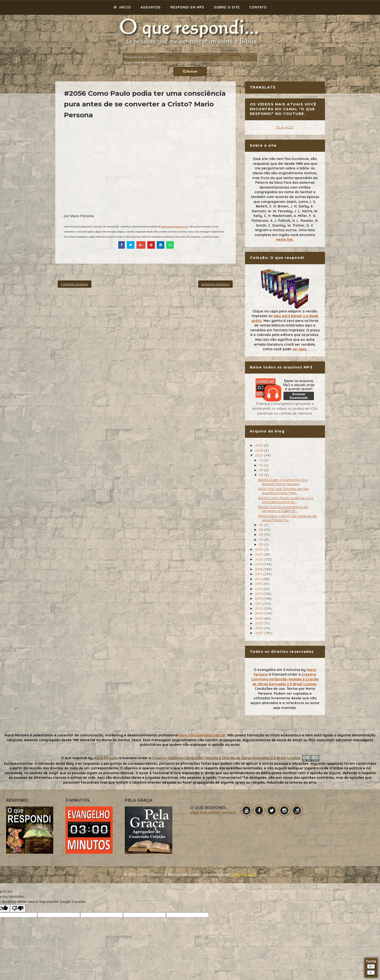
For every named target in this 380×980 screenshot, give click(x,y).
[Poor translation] (18, 908)
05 (262, 534)
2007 (259, 623)
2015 (259, 584)
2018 (259, 569)
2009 (260, 613)
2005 (260, 633)
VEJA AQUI (285, 127)
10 (261, 465)
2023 (259, 455)
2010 (259, 608)
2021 (259, 554)
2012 (259, 598)
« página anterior (75, 284)
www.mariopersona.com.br (175, 227)
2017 (259, 574)
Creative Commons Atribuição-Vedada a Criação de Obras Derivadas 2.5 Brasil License (285, 679)
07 (261, 525)
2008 (260, 618)
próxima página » (215, 284)
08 (262, 475)
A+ (371, 967)
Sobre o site (227, 7)
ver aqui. (300, 349)
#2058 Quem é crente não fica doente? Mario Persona (283, 482)
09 (262, 470)
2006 (259, 628)
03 (262, 544)
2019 (259, 564)
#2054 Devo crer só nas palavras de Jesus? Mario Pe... (287, 518)
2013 (259, 594)
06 (261, 530)
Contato (258, 7)
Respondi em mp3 (187, 7)
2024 (259, 450)
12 (261, 460)
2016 (259, 579)
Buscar (190, 71)
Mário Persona (244, 875)
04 (262, 540)
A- (371, 973)
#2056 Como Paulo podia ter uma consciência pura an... (286, 500)
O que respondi (74, 758)
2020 (260, 559)
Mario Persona (106, 758)
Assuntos (151, 7)
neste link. (285, 239)
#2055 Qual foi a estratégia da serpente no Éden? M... (283, 509)
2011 (259, 604)
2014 (259, 589)
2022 (259, 549)
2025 (259, 445)
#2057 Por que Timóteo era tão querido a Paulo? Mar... (284, 491)
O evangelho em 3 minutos (277, 670)
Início (122, 7)
